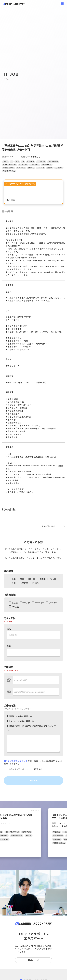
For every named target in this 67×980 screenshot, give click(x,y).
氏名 (9, 629)
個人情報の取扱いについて (16, 761)
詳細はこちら (34, 960)
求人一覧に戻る (48, 526)
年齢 (9, 646)
